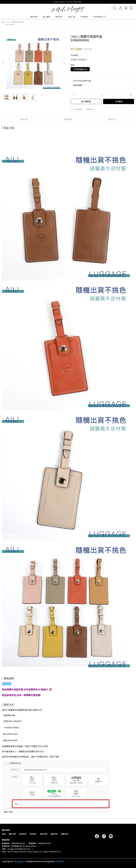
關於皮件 (59, 17)
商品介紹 (24, 119)
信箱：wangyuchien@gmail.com (16, 849)
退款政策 (23, 834)
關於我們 (34, 17)
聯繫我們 (65, 834)
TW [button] (114, 8)
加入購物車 (86, 101)
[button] (64, 63)
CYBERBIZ (60, 861)
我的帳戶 (33, 834)
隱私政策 (44, 834)
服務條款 (54, 834)
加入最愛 (77, 109)
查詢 (4, 834)
